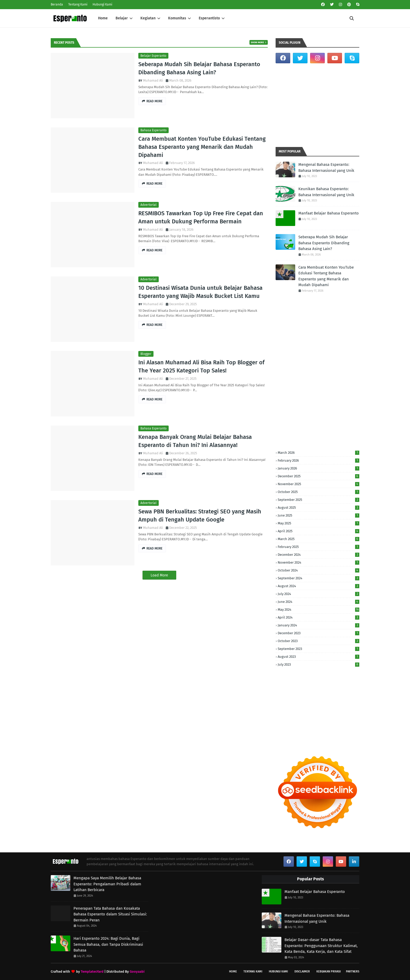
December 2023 (318, 633)
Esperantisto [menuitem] (209, 18)
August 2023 (318, 657)
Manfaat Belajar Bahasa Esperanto (329, 213)
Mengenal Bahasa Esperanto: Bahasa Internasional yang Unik (326, 168)
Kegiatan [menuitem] (148, 18)
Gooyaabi (137, 971)
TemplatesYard (92, 971)
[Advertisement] (317, 105)
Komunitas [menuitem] (177, 18)
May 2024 (318, 610)
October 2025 (318, 492)
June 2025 (318, 515)
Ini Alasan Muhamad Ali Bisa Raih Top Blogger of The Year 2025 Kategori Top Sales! (201, 366)
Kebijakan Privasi (329, 971)
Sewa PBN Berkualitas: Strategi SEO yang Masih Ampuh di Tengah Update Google (200, 516)
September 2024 (318, 578)
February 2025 (318, 547)
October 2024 (318, 570)
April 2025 (318, 531)
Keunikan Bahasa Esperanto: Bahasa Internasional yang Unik (326, 192)
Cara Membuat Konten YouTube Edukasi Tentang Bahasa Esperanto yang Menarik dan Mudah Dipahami (202, 147)
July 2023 (318, 664)
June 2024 (318, 602)
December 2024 (318, 555)
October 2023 (318, 641)
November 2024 (318, 562)
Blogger (146, 354)
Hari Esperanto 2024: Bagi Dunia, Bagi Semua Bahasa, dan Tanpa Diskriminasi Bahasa (108, 944)
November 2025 (318, 484)
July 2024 (318, 594)
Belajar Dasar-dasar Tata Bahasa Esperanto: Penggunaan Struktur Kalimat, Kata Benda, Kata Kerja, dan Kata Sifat (321, 946)
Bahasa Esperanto (153, 130)
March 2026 (318, 453)
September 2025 (318, 500)
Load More (159, 575)
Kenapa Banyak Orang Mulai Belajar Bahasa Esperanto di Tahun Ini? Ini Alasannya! (195, 441)
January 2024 (318, 625)
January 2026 (318, 468)
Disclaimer (302, 971)
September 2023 (318, 649)
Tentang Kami (78, 4)
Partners (353, 971)
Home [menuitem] (103, 18)
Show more (257, 42)
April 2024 (318, 617)
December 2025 (318, 476)
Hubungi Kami (102, 4)
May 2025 (318, 523)
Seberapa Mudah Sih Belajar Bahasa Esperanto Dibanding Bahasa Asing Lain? (199, 68)
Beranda (57, 4)
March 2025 (318, 539)
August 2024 (318, 586)
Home (233, 971)
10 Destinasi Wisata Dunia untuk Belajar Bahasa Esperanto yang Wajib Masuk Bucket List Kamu (200, 292)
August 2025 (318, 508)
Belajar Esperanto (153, 56)
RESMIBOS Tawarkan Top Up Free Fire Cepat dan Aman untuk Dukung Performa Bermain (201, 217)
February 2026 (318, 460)
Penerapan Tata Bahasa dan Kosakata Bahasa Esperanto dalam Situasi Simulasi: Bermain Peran (110, 914)
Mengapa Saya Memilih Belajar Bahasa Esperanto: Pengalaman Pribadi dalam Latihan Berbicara (107, 884)
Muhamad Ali (153, 80)
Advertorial (149, 205)
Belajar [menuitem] (122, 18)
